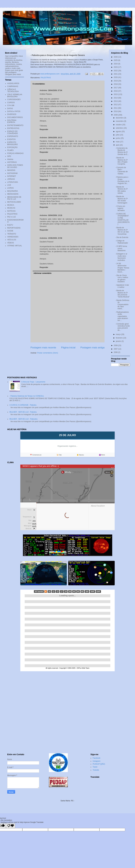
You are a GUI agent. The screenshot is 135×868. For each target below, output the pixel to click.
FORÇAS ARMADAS (15, 153)
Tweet (95, 767)
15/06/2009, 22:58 (55, 238)
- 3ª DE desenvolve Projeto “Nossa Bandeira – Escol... (122, 268)
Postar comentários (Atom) (48, 353)
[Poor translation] (11, 826)
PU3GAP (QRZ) (99, 764)
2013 (116, 101)
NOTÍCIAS (11, 211)
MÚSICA (11, 205)
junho (118, 138)
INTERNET (12, 176)
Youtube (96, 770)
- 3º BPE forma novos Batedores (121, 248)
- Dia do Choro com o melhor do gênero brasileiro (122, 279)
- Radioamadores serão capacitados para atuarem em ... (122, 316)
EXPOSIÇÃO (12, 147)
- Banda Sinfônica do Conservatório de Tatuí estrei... (122, 305)
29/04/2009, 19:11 (55, 160)
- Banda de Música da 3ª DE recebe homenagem (122, 200)
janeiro (119, 341)
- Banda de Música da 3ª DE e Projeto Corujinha (122, 161)
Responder (44, 129)
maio (118, 142)
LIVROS (10, 188)
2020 (116, 77)
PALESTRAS (46, 78)
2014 (116, 98)
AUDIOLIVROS (13, 83)
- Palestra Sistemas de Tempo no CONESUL (27, 396)
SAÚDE (10, 231)
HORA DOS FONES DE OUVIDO (15, 166)
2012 (116, 105)
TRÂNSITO (12, 234)
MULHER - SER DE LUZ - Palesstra (23, 419)
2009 (116, 115)
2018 (116, 84)
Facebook (96, 758)
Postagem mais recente (43, 348)
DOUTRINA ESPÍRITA (12, 121)
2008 (116, 345)
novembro (120, 121)
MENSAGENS (13, 194)
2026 (116, 57)
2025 (116, 60)
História (10, 159)
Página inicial (68, 348)
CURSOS (11, 103)
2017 (116, 88)
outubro (119, 125)
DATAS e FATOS (14, 111)
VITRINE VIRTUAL (15, 246)
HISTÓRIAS (12, 162)
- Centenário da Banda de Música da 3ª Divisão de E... (122, 151)
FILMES (10, 150)
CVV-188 (11, 105)
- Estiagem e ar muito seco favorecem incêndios (121, 257)
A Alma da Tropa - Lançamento (33, 382)
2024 (116, 64)
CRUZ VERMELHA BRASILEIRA (15, 96)
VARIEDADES (13, 237)
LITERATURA (13, 182)
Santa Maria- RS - (67, 801)
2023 (116, 67)
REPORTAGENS (14, 228)
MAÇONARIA (13, 191)
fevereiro (119, 338)
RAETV (10, 225)
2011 (116, 108)
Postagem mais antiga (92, 348)
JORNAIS (11, 179)
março (119, 334)
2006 (116, 352)
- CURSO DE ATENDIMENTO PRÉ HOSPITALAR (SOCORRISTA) (122, 219)
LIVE (9, 185)
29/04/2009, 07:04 (55, 90)
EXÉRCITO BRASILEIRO (12, 143)
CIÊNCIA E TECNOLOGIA (13, 90)
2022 (116, 71)
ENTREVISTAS (13, 128)
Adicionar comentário (42, 273)
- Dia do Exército (122, 237)
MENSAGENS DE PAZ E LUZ (14, 198)
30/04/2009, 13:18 (55, 215)
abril (118, 145)
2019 (116, 81)
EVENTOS (11, 139)
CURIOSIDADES (14, 99)
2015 (116, 94)
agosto (119, 132)
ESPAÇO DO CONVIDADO (13, 132)
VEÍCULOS (12, 240)
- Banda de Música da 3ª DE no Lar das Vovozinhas (122, 231)
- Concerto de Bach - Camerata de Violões (122, 171)
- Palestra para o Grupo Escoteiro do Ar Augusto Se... (122, 180)
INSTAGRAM (12, 173)
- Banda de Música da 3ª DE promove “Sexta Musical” (123, 294)
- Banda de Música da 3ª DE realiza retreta (122, 190)
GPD (9, 156)
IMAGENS (11, 170)
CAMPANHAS (13, 86)
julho (118, 135)
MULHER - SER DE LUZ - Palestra (23, 412)
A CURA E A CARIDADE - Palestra (23, 405)
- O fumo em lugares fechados (120, 208)
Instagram (96, 761)
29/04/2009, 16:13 (55, 138)
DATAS (10, 108)
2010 (116, 111)
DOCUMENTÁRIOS (15, 117)
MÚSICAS (11, 208)
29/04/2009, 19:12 (55, 188)
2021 (116, 74)
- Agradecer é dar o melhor (122, 286)
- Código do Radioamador (122, 242)
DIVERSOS (12, 114)
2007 (116, 349)
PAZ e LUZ (11, 217)
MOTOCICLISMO (14, 202)
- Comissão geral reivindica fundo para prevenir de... (123, 327)
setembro (120, 128)
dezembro (120, 118)
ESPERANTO (13, 136)
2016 (116, 91)
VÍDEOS (11, 243)
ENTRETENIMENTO (15, 125)
